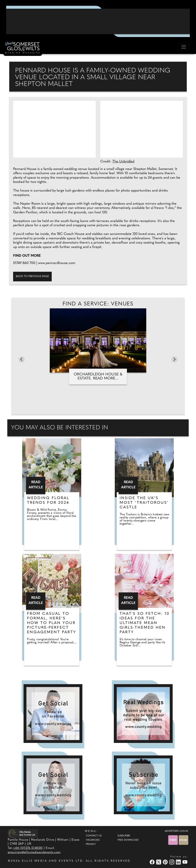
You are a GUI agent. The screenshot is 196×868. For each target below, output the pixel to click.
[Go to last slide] (22, 359)
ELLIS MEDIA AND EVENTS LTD (52, 861)
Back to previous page (32, 276)
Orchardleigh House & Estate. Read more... (98, 376)
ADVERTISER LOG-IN (176, 831)
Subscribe (124, 836)
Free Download (128, 840)
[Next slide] (174, 359)
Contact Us (94, 836)
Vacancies (93, 840)
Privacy (91, 844)
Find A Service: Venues (98, 304)
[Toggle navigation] (184, 47)
